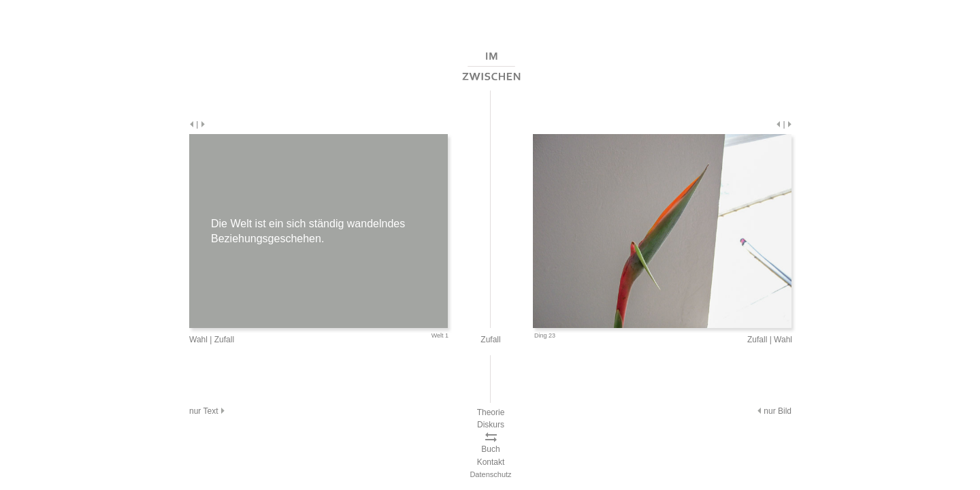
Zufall (224, 340)
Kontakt (491, 462)
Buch (490, 449)
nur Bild (773, 411)
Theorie (491, 412)
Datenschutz (490, 474)
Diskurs (491, 425)
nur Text (208, 411)
